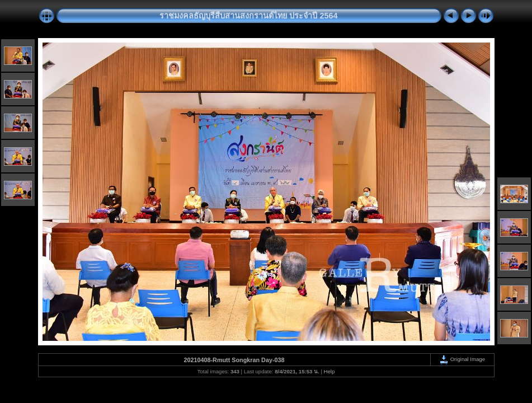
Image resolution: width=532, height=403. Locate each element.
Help (329, 371)
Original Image (462, 359)
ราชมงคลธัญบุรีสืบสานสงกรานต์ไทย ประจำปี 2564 (248, 16)
